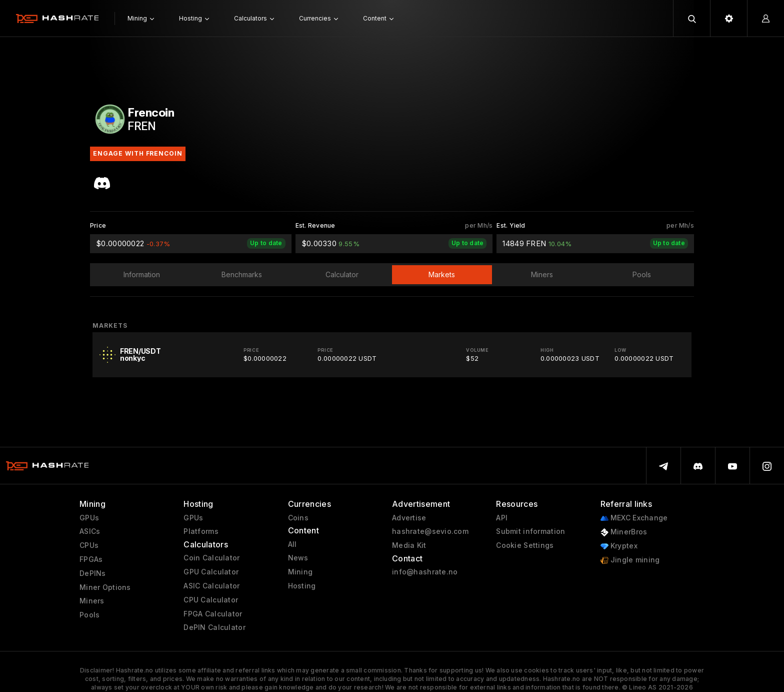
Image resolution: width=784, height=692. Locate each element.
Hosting (302, 586)
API (502, 518)
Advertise (409, 518)
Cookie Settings (525, 545)
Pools (89, 615)
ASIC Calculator (211, 586)
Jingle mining (630, 560)
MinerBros (624, 532)
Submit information (530, 531)
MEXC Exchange (634, 518)
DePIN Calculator (214, 627)
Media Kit (409, 545)
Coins (298, 518)
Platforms (201, 531)
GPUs (89, 518)
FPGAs (91, 559)
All (292, 544)
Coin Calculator (211, 558)
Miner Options (105, 587)
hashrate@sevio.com (430, 531)
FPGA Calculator (213, 614)
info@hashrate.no (425, 572)
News (298, 558)
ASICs (90, 531)
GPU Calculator (211, 572)
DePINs (93, 573)
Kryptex (619, 546)
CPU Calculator (211, 600)
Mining (300, 572)
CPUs (89, 545)
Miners (92, 601)
